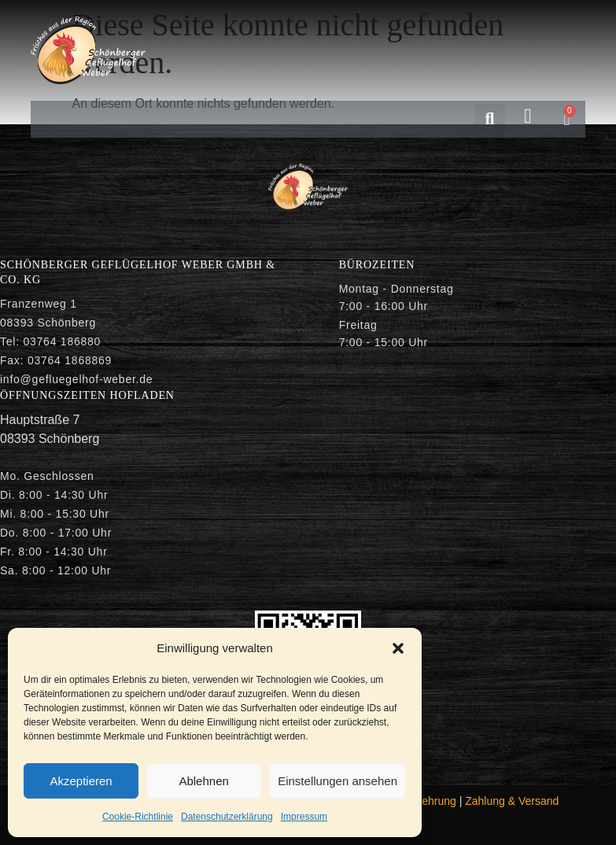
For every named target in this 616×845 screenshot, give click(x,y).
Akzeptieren (81, 781)
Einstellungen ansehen (338, 781)
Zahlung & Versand (512, 801)
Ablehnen (203, 781)
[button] (398, 648)
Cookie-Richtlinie (138, 817)
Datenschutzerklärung (227, 817)
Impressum (304, 817)
